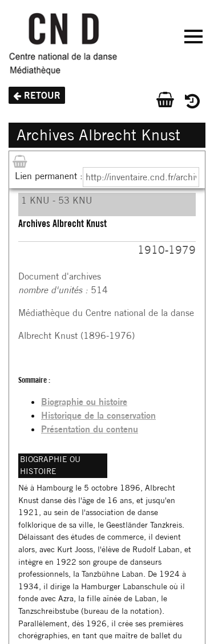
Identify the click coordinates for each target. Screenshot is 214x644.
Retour (42, 95)
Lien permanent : (49, 176)
